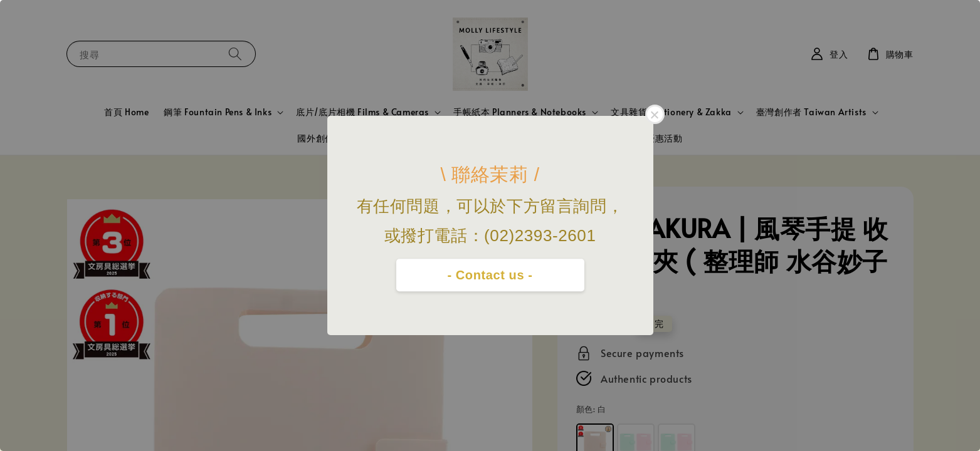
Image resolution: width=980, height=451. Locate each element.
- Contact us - (490, 275)
